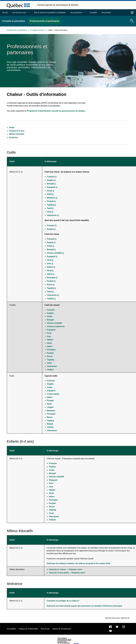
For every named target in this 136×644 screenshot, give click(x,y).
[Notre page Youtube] (110, 631)
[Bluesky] (117, 627)
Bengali (50, 184)
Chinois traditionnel (56, 326)
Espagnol (51, 187)
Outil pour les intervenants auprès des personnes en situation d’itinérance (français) (84, 606)
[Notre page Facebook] (110, 627)
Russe (50, 285)
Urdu (49, 212)
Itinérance (14, 137)
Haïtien (50, 267)
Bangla (50, 424)
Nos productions (78, 13)
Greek (50, 191)
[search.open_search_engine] (132, 21)
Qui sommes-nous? (21, 13)
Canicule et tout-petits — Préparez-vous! (67, 573)
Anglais (50, 180)
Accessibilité (11, 629)
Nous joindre (106, 13)
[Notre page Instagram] (124, 627)
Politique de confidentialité (28, 629)
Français (51, 177)
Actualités (93, 13)
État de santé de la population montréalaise (50, 13)
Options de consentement (62, 629)
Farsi (49, 260)
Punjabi (50, 201)
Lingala (50, 407)
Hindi (49, 194)
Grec (49, 263)
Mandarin (51, 198)
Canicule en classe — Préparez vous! (66, 569)
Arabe (50, 246)
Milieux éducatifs (17, 134)
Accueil (5, 13)
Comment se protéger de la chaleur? (63, 601)
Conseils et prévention (14, 21)
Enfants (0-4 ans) (17, 131)
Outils (12, 128)
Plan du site (45, 629)
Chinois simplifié (54, 253)
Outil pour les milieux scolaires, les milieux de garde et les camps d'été (78, 563)
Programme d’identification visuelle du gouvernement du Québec (56, 111)
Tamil (49, 208)
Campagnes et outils (38, 30)
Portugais (51, 278)
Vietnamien (52, 215)
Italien (50, 274)
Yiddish (50, 299)
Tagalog (50, 205)
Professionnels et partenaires (45, 21)
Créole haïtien (53, 394)
